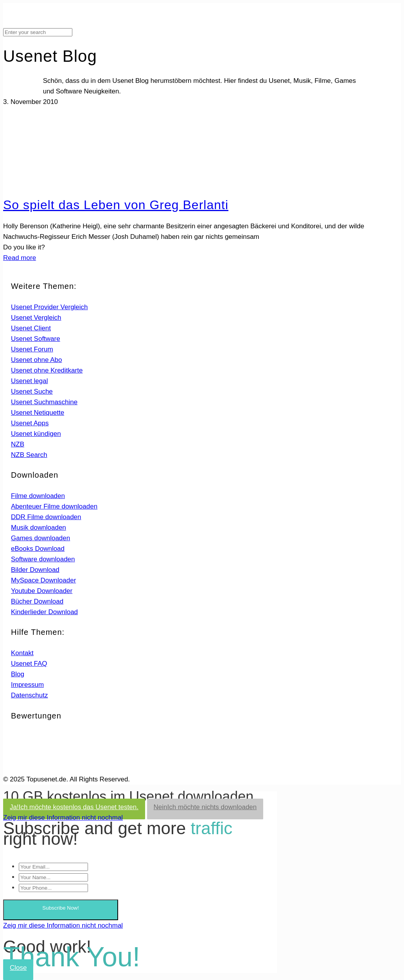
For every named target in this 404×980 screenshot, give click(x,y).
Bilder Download (35, 570)
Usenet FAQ (29, 664)
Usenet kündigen (36, 434)
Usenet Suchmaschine (44, 402)
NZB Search (29, 455)
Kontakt (22, 653)
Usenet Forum (32, 349)
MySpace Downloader (43, 580)
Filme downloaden (38, 496)
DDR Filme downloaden (46, 517)
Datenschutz (30, 695)
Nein (205, 807)
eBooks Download (38, 549)
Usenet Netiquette (38, 413)
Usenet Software (36, 339)
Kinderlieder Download (44, 612)
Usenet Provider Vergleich (49, 307)
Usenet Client (31, 328)
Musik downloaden (39, 528)
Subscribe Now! (60, 908)
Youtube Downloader (42, 591)
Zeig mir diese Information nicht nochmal (63, 818)
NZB (18, 444)
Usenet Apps (30, 423)
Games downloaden (40, 538)
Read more (20, 258)
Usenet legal (30, 381)
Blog (18, 674)
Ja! (74, 807)
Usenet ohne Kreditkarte (47, 370)
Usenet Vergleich (36, 318)
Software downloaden (43, 559)
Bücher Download (37, 601)
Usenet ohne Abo (36, 360)
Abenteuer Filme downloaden (54, 506)
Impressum (27, 685)
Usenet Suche (32, 391)
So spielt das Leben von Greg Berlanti (116, 205)
